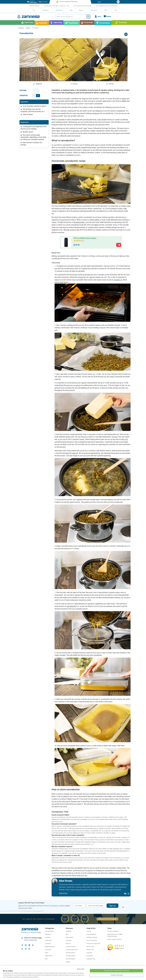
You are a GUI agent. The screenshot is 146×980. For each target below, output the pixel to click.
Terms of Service (37, 911)
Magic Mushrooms (50, 947)
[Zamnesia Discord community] (29, 949)
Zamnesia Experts (71, 956)
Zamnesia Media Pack (72, 950)
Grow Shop (48, 950)
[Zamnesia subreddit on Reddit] (26, 949)
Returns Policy (90, 947)
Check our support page (30, 940)
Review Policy (90, 950)
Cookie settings (116, 975)
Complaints (90, 956)
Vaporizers (48, 937)
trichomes (76, 131)
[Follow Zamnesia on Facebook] (22, 945)
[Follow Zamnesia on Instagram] (26, 945)
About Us (68, 944)
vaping (124, 99)
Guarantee (89, 953)
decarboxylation (79, 222)
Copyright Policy (91, 959)
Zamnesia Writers (70, 953)
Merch (47, 953)
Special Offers (49, 956)
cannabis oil (118, 280)
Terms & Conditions (92, 940)
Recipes (28, 28)
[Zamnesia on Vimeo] (29, 945)
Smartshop (48, 944)
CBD (125, 209)
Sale (46, 959)
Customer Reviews (71, 947)
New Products (70, 937)
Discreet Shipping (70, 959)
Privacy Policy (27, 911)
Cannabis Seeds (49, 931)
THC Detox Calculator (113, 931)
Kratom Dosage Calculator (114, 939)
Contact (89, 931)
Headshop (48, 934)
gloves (97, 113)
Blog (67, 934)
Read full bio (63, 893)
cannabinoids (71, 606)
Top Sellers (69, 940)
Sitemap (68, 962)
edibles (124, 101)
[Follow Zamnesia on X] (33, 945)
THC (126, 439)
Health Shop (48, 940)
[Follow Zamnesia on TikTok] (22, 949)
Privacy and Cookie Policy (93, 944)
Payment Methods (91, 934)
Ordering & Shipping (92, 937)
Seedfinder (69, 931)
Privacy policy (81, 969)
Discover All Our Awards (107, 919)
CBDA (96, 225)
